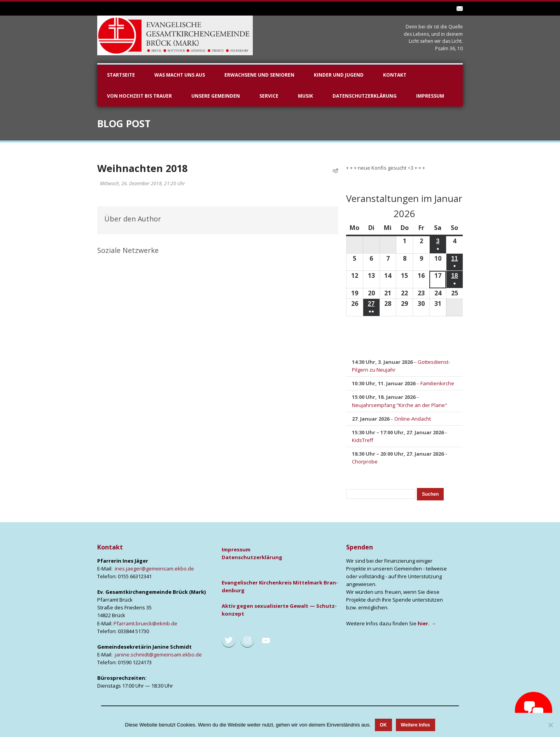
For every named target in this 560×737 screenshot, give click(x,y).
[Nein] (550, 725)
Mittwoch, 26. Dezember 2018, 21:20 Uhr (143, 183)
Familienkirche (437, 384)
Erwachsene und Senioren (259, 75)
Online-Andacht (413, 419)
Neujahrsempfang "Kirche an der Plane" (400, 405)
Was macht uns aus (180, 75)
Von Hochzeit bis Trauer (139, 96)
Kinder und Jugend (339, 75)
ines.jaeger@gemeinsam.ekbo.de (154, 569)
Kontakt (395, 75)
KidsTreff (363, 440)
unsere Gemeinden (216, 96)
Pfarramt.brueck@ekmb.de (145, 623)
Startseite (121, 75)
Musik (305, 96)
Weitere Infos (416, 725)
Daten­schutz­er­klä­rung (252, 557)
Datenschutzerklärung (365, 96)
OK (383, 725)
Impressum (430, 96)
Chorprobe (365, 462)
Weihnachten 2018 (142, 168)
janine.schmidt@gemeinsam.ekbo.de (158, 655)
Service (269, 96)
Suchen (433, 494)
